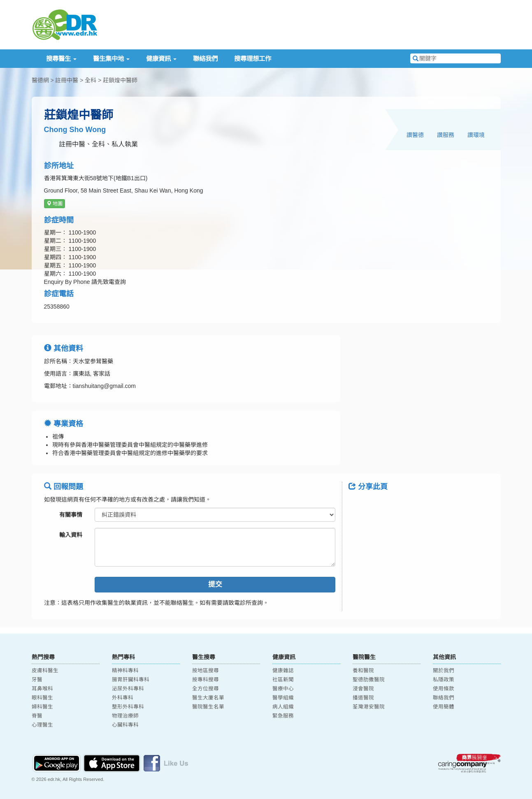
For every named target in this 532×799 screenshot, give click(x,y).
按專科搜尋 (206, 680)
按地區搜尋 (206, 671)
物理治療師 (125, 716)
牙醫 (37, 680)
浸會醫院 (363, 689)
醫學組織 (283, 698)
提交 (215, 584)
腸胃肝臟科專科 (131, 680)
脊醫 (37, 716)
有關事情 (71, 515)
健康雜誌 (283, 671)
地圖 (55, 204)
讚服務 (446, 135)
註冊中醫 (67, 80)
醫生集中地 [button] (111, 59)
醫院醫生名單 (208, 707)
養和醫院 (363, 671)
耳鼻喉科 (42, 689)
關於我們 (444, 671)
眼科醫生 (42, 698)
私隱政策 (444, 680)
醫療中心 (283, 689)
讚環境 (476, 135)
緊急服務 (283, 716)
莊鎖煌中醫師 (120, 80)
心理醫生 (42, 725)
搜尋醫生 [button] (61, 59)
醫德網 (40, 80)
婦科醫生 (42, 707)
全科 (91, 80)
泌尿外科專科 (128, 689)
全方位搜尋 (206, 689)
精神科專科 (125, 671)
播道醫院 (363, 698)
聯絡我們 (205, 59)
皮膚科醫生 (45, 671)
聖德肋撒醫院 (369, 680)
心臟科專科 (125, 725)
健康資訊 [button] (161, 59)
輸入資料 (71, 535)
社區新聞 (283, 680)
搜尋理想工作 (253, 59)
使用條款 (444, 689)
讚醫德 (415, 135)
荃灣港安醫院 (369, 707)
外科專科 (123, 698)
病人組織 (283, 707)
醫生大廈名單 (208, 698)
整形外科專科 (128, 707)
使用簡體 (444, 707)
